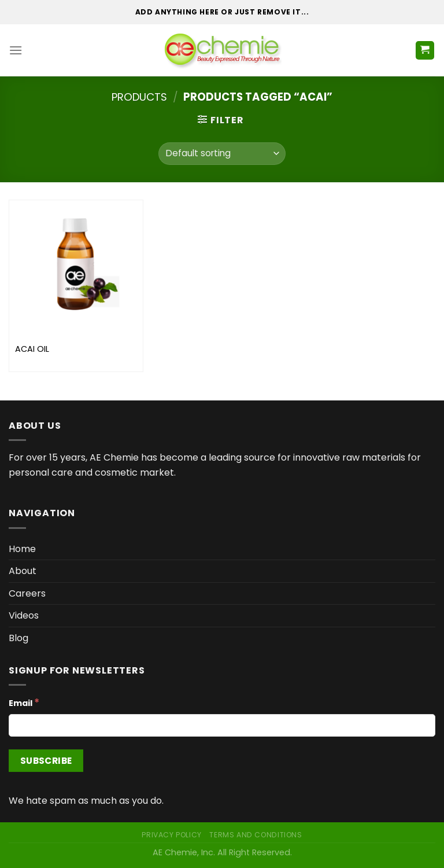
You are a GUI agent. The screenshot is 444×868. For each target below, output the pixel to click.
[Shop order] (222, 154)
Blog (18, 638)
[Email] (222, 725)
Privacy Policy (172, 835)
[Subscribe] (46, 761)
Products (139, 97)
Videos (24, 615)
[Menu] (16, 50)
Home (22, 549)
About (23, 571)
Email (24, 703)
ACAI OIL (32, 349)
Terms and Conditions (256, 835)
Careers (27, 593)
